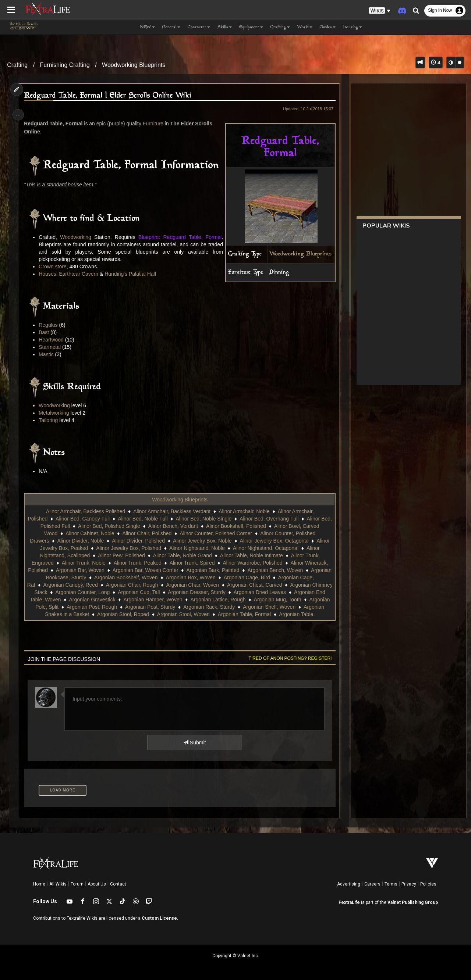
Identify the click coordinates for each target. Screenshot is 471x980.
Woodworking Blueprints (134, 65)
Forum (77, 884)
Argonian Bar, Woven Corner (168, 570)
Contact (118, 884)
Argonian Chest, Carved (272, 585)
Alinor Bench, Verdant (179, 526)
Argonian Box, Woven (221, 577)
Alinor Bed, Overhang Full (275, 519)
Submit (194, 743)
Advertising (349, 884)
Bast (46, 332)
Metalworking (56, 413)
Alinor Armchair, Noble (244, 511)
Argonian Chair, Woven (210, 585)
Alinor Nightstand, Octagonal (265, 548)
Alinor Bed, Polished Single (115, 526)
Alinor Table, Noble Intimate (251, 555)
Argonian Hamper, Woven (231, 600)
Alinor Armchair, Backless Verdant (171, 511)
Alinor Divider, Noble (80, 541)
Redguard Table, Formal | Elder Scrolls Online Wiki (110, 96)
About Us (97, 884)
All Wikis (58, 884)
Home (39, 884)
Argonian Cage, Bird (277, 577)
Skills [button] (225, 27)
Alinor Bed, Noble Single (209, 519)
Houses (49, 274)
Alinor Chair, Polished (146, 533)
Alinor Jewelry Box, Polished (128, 548)
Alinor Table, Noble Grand (182, 555)
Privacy (409, 884)
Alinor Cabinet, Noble (89, 533)
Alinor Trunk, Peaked (137, 563)
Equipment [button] (251, 27)
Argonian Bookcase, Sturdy (85, 577)
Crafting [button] (280, 27)
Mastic (48, 354)
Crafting (17, 65)
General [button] (171, 27)
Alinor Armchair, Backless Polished (85, 511)
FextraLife (349, 902)
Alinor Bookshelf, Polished (242, 526)
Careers (372, 884)
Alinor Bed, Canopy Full (88, 519)
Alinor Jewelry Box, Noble (202, 541)
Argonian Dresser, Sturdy (236, 592)
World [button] (305, 27)
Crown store (54, 267)
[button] (380, 11)
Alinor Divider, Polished (138, 541)
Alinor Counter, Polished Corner (215, 533)
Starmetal (52, 347)
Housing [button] (353, 27)
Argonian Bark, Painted (235, 570)
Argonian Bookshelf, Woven (156, 577)
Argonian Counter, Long (122, 592)
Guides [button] (328, 27)
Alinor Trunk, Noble (83, 563)
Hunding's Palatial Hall (132, 274)
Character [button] (199, 27)
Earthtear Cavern (80, 274)
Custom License (159, 918)
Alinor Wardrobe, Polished (252, 563)
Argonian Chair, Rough (150, 585)
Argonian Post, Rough (195, 607)
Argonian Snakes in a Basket (146, 614)
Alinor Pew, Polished (121, 555)
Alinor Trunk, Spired (192, 563)
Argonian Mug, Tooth (84, 607)
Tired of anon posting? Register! (287, 658)
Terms (391, 884)
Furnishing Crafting (65, 65)
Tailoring (50, 420)
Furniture (155, 124)
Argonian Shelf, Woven (79, 614)
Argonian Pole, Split (139, 607)
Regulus (50, 325)
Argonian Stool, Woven (274, 614)
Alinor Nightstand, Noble (197, 548)
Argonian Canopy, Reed (88, 585)
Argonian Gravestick (171, 600)
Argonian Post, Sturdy (253, 607)
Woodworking (77, 237)
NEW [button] (147, 27)
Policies (428, 884)
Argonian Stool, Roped (214, 614)
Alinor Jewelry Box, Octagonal (274, 541)
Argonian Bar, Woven (103, 570)
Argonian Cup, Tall (178, 592)
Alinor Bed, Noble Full (148, 519)
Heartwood (53, 340)
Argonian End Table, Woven (108, 600)
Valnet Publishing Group (413, 902)
